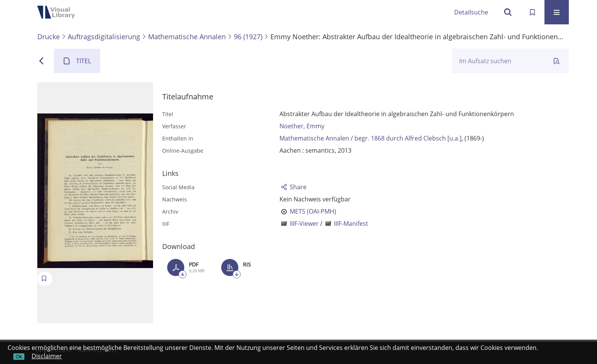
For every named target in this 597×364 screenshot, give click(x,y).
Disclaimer (47, 356)
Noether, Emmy (302, 126)
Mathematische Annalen (187, 37)
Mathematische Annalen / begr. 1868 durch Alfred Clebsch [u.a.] (370, 138)
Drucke (49, 37)
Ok (19, 357)
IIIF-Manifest (351, 224)
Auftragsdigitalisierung (104, 37)
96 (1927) (248, 37)
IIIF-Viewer (304, 224)
